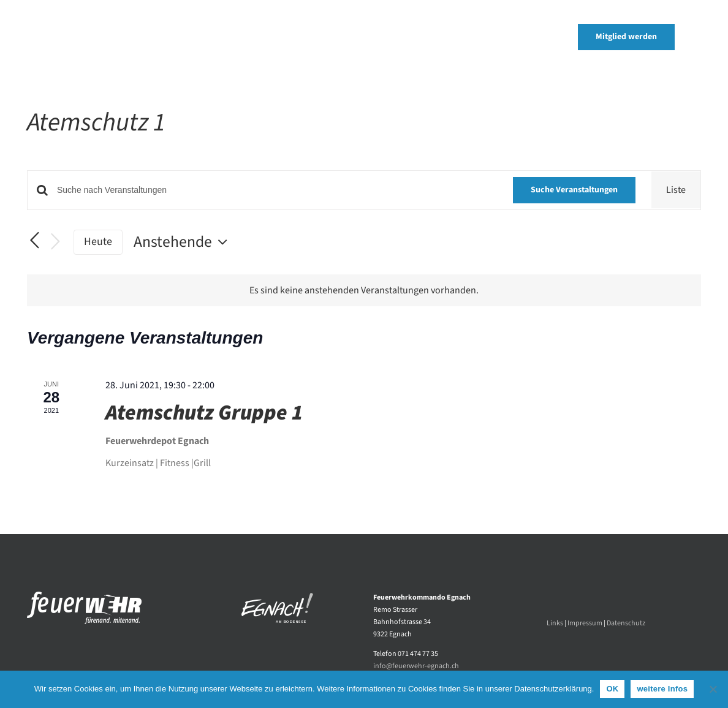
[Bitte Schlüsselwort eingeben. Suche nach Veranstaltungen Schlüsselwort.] (277, 190)
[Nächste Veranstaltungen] (55, 242)
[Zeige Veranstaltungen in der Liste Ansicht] (676, 190)
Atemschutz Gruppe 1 (204, 413)
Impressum (585, 623)
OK (612, 689)
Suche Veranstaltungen (574, 190)
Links (555, 623)
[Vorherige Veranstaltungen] (34, 241)
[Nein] (713, 689)
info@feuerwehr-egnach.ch (416, 666)
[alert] (364, 290)
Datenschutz (626, 623)
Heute (98, 242)
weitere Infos (662, 689)
